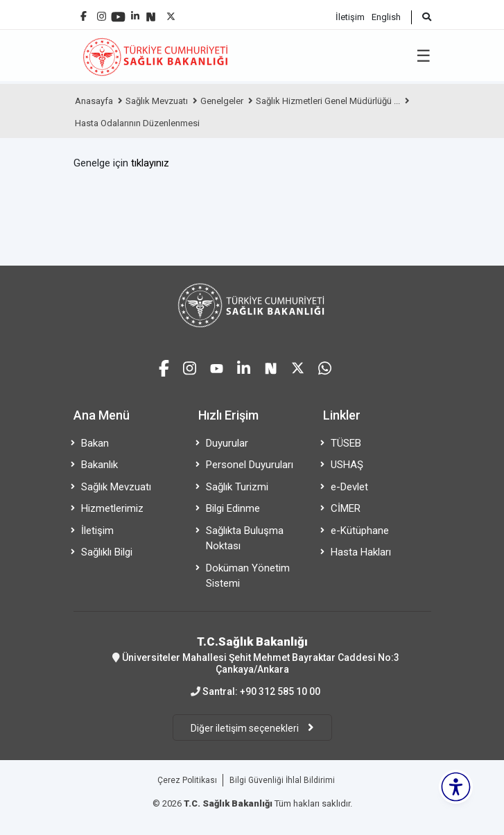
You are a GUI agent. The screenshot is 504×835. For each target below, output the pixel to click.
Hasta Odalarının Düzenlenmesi (137, 123)
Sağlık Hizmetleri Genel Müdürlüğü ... (328, 101)
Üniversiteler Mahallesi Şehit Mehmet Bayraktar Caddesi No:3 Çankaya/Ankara (252, 655)
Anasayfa (94, 101)
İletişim (350, 17)
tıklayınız (150, 163)
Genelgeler (222, 101)
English (386, 17)
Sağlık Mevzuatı (157, 101)
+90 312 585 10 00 (280, 691)
